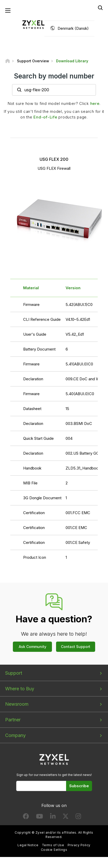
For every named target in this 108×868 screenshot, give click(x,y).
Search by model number (54, 76)
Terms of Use (53, 845)
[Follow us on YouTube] (39, 817)
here (95, 103)
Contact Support (76, 647)
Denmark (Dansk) (73, 28)
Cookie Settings (54, 850)
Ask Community (33, 647)
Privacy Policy (79, 845)
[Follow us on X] (66, 817)
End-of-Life (45, 117)
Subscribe (79, 786)
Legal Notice (28, 845)
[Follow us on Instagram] (78, 817)
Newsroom (17, 704)
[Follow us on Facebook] (26, 817)
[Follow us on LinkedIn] (53, 817)
